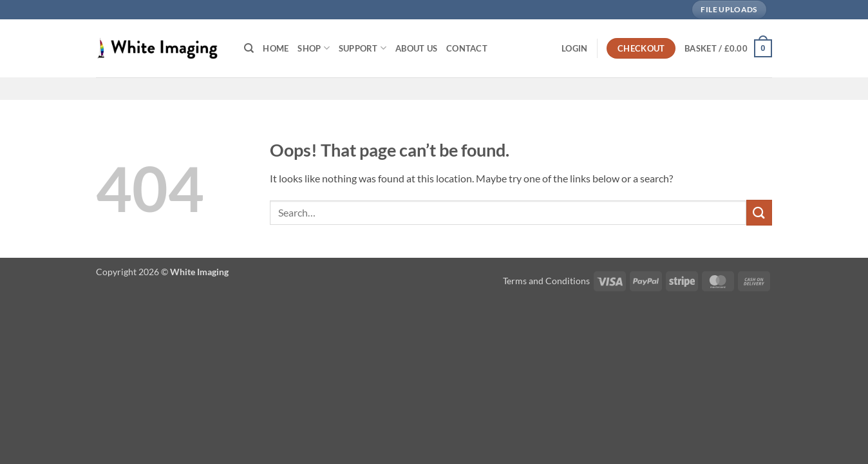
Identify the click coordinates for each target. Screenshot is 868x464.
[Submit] (759, 212)
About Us (416, 48)
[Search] (249, 48)
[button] (574, 48)
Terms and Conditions (546, 281)
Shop (313, 48)
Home (276, 48)
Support (363, 48)
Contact (467, 48)
